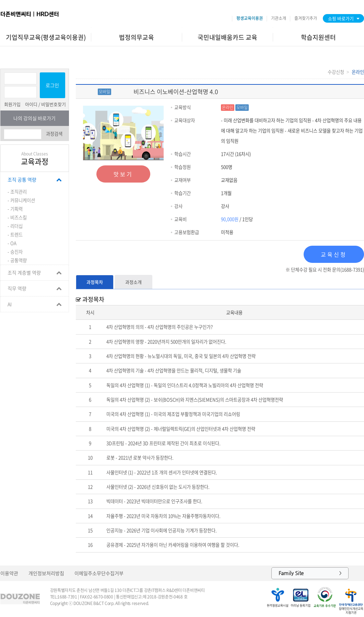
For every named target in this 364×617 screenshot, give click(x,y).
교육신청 (334, 254)
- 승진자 (15, 252)
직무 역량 (17, 288)
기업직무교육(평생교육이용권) (46, 37)
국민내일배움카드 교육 (227, 37)
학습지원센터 (318, 37)
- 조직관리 (17, 192)
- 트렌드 (15, 235)
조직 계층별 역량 (24, 272)
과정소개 (133, 282)
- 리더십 (15, 226)
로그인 (52, 85)
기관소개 (279, 18)
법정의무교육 (137, 37)
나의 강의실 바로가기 (34, 118)
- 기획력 (15, 209)
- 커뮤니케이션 (21, 200)
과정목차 (95, 282)
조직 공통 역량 (22, 179)
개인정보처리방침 (46, 573)
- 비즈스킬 (17, 217)
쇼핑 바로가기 (341, 18)
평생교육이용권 (250, 18)
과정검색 (54, 134)
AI (10, 304)
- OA (12, 243)
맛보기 (123, 174)
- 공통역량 (17, 260)
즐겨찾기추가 (306, 18)
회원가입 (12, 104)
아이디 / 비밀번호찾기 (45, 104)
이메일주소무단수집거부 (99, 573)
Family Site (310, 573)
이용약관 (9, 573)
